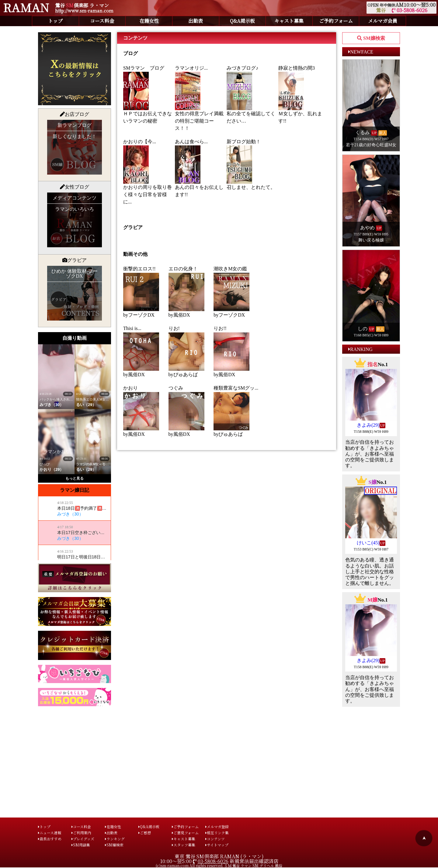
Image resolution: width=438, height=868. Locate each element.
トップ (55, 21)
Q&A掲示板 (242, 21)
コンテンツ (215, 839)
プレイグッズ (83, 839)
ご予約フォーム (336, 21)
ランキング (115, 839)
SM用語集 (81, 845)
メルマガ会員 (383, 21)
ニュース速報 (50, 833)
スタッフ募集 (184, 845)
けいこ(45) (368, 543)
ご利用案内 (81, 833)
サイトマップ (217, 845)
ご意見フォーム (185, 833)
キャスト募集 (289, 21)
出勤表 (196, 21)
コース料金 (102, 21)
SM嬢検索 (114, 845)
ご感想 (145, 833)
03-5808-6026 (410, 10)
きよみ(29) (368, 425)
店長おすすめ (50, 839)
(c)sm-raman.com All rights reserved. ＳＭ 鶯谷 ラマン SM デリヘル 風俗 (219, 865)
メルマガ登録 (217, 826)
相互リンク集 (217, 833)
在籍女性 (149, 21)
